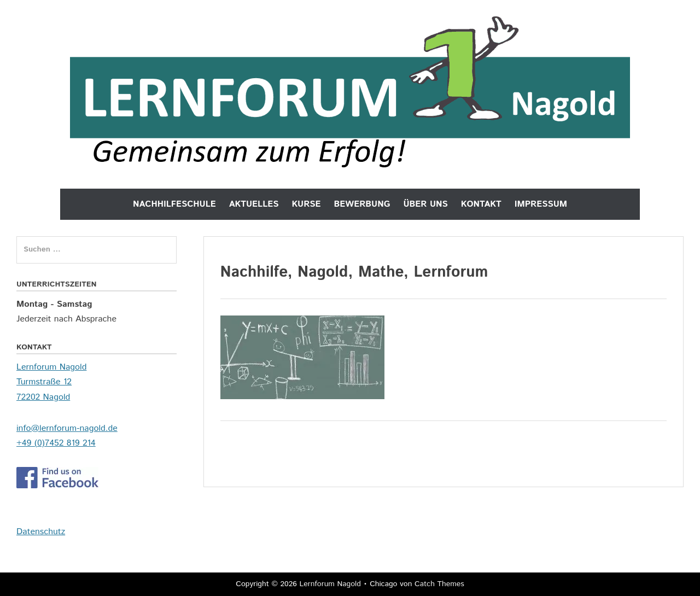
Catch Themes (439, 584)
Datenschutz (41, 532)
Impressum (541, 204)
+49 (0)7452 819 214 (56, 443)
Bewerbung (362, 204)
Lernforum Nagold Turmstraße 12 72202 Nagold (51, 382)
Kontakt (481, 204)
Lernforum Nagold (330, 584)
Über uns (425, 204)
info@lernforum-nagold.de (67, 428)
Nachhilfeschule (174, 204)
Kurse (306, 204)
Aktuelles (254, 204)
